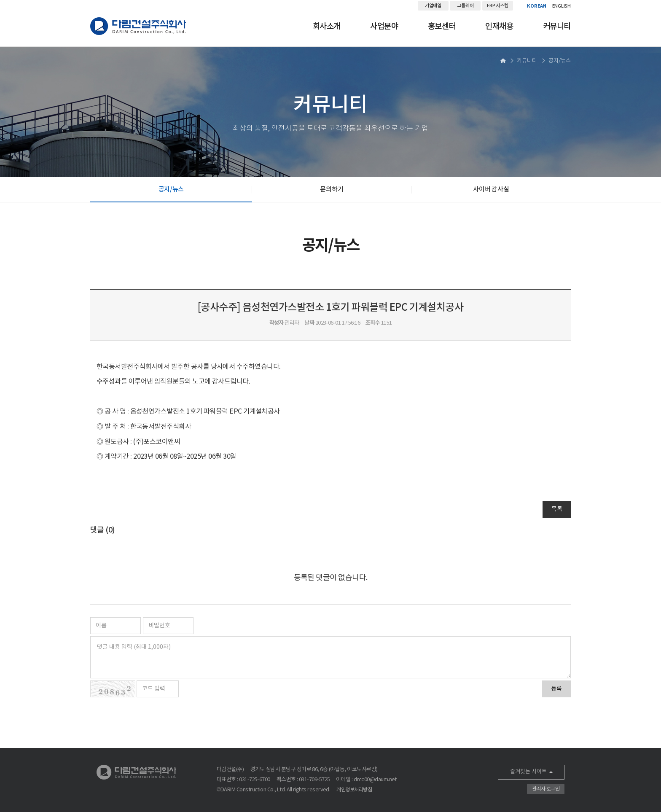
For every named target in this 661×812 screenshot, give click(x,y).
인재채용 (499, 27)
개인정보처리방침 (354, 790)
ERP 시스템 (497, 6)
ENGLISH (562, 6)
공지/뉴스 (171, 190)
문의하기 (332, 190)
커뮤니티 (557, 27)
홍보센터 (442, 27)
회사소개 (327, 27)
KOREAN (537, 6)
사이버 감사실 (491, 190)
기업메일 (433, 6)
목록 (557, 509)
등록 (556, 689)
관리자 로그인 (546, 789)
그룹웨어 (465, 6)
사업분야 (384, 27)
